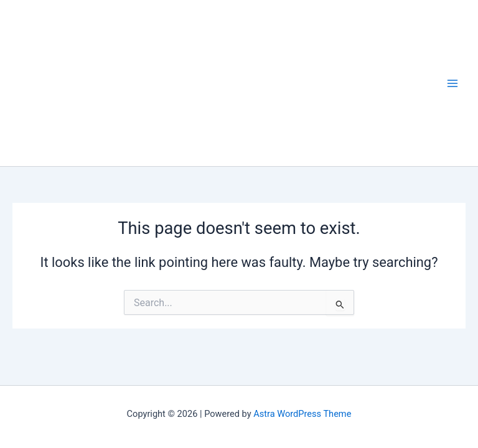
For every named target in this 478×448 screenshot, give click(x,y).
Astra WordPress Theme (302, 414)
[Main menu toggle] (452, 83)
